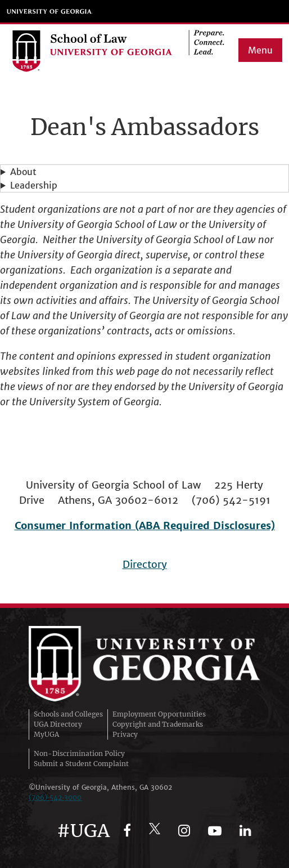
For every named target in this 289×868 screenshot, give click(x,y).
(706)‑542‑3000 (55, 797)
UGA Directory (58, 724)
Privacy (125, 734)
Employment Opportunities (159, 714)
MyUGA (46, 734)
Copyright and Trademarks (158, 724)
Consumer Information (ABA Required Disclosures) (145, 525)
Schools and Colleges (68, 714)
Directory (145, 564)
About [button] (23, 172)
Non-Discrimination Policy (79, 753)
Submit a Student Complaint (81, 764)
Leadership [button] (34, 185)
